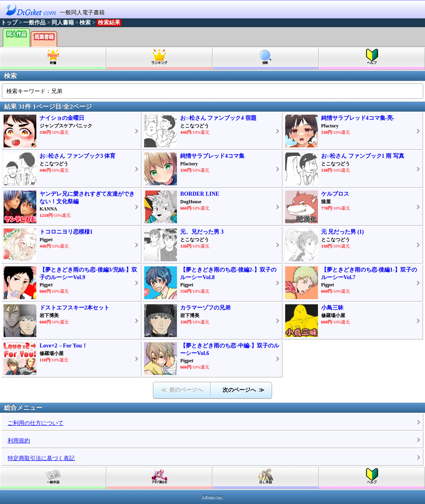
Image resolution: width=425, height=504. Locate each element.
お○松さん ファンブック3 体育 (77, 156)
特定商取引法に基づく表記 (41, 458)
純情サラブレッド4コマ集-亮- (358, 118)
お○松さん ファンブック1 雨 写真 (363, 156)
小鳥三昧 (332, 308)
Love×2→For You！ (64, 346)
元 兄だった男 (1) (343, 232)
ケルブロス (335, 194)
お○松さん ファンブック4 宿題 (218, 118)
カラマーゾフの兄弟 (205, 308)
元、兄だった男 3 (202, 232)
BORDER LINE (200, 194)
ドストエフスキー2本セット (74, 308)
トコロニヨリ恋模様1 (66, 232)
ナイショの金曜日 (62, 118)
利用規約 (19, 441)
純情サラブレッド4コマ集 (212, 156)
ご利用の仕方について (36, 423)
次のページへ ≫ (243, 390)
